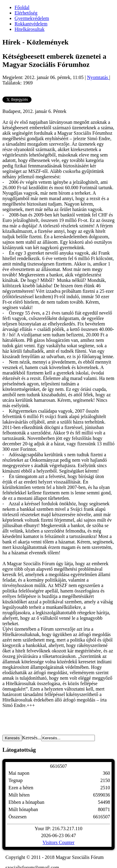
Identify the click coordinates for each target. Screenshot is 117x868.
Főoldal (22, 7)
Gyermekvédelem (32, 18)
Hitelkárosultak (30, 29)
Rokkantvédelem (31, 24)
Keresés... (32, 738)
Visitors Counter (58, 842)
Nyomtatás (98, 77)
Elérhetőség (26, 13)
